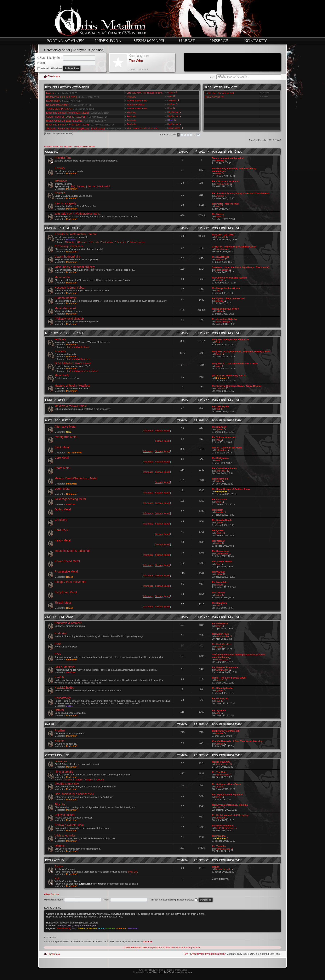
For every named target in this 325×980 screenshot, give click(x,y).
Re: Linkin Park (220, 634)
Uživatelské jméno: (50, 58)
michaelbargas (223, 849)
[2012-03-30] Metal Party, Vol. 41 (229, 376)
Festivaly (131, 97)
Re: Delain (218, 510)
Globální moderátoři (87, 928)
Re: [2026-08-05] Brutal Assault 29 (230, 340)
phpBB (152, 970)
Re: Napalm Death (222, 520)
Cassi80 (219, 744)
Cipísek (219, 429)
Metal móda (62, 277)
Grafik (101, 928)
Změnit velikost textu (212, 77)
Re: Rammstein (220, 551)
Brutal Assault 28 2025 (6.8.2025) (65, 121)
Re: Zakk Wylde (220, 406)
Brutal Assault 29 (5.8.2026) (62, 97)
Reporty (95, 242)
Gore (69, 432)
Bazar (50, 724)
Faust (218, 354)
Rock (58, 654)
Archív (59, 866)
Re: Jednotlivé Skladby (224, 319)
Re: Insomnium (220, 479)
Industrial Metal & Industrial (72, 551)
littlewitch (71, 484)
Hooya (70, 577)
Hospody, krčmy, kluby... (70, 288)
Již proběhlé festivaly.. (79, 347)
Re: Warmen (219, 572)
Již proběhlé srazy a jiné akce (83, 371)
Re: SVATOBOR (220, 257)
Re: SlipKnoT (219, 427)
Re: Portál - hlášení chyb (225, 204)
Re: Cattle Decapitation (224, 468)
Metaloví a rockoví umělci (71, 406)
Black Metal (62, 447)
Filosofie (60, 804)
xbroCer (148, 941)
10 (198, 135)
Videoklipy (108, 242)
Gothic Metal (63, 509)
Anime (89, 780)
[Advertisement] (232, 63)
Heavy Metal (63, 540)
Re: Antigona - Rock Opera (227, 784)
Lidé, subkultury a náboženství (74, 794)
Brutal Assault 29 (214, 97)
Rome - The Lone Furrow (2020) (229, 678)
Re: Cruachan (219, 499)
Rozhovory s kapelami (69, 246)
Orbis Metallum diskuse (63, 228)
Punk (58, 644)
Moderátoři (72, 174)
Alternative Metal (65, 427)
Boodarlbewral (222, 869)
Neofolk (59, 677)
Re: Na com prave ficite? (225, 309)
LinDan (172, 104)
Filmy (69, 780)
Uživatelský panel (57, 50)
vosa (218, 206)
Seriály (79, 780)
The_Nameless (74, 453)
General (52, 152)
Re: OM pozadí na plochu (226, 181)
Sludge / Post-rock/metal (70, 582)
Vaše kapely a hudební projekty (143, 128)
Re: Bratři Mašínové (223, 826)
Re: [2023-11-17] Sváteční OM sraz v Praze (235, 364)
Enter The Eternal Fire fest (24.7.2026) (67, 113)
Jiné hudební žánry (59, 617)
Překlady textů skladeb (69, 319)
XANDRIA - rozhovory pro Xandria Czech (234, 247)
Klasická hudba (64, 688)
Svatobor (172, 101)
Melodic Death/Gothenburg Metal (76, 478)
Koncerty (121, 242)
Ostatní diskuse (57, 755)
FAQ (73, 186)
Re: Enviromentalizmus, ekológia (230, 805)
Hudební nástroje (66, 298)
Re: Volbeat (218, 541)
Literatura (61, 761)
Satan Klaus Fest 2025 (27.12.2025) (66, 117)
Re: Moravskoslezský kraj (226, 288)
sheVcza (220, 161)
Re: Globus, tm (220, 698)
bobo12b (220, 680)
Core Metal (62, 458)
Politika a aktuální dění (69, 825)
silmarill (219, 280)
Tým (186, 954)
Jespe (69, 706)
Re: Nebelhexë (220, 623)
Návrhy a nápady (65, 203)
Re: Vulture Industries (224, 437)
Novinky (60, 168)
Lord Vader (221, 471)
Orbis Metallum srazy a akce (73, 363)
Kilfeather (220, 818)
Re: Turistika (219, 846)
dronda (219, 301)
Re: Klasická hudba (223, 688)
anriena (219, 787)
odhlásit (98, 50)
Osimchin (220, 838)
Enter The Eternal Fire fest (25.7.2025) (67, 125)
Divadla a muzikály (67, 784)
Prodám (60, 730)
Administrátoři (63, 928)
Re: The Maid (219, 772)
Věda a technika (65, 835)
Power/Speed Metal (67, 561)
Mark (218, 409)
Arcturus (219, 196)
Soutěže (60, 193)
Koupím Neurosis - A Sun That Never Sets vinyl (238, 741)
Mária (218, 174)
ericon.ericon (174, 128)
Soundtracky (63, 698)
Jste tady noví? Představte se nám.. (145, 93)
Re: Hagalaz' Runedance (225, 667)
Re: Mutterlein (220, 582)
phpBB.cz (153, 972)
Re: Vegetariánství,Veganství (228, 794)
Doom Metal (62, 489)
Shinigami (221, 378)
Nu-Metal (60, 633)
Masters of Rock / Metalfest (72, 386)
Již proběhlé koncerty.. (79, 359)
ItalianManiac (222, 249)
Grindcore (61, 520)
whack (218, 807)
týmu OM (133, 872)
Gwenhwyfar (221, 554)
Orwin (218, 502)
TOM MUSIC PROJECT (59, 109)
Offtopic (59, 846)
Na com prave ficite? (58, 105)
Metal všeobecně (135, 105)
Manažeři (110, 928)
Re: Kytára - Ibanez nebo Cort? (229, 298)
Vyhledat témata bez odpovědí (58, 147)
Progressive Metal (66, 571)
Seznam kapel (162, 430)
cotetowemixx (222, 636)
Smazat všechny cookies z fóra (207, 954)
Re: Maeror (218, 214)
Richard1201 (222, 659)
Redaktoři (71, 240)
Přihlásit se (52, 894)
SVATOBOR (53, 101)
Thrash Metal (63, 603)
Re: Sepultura (219, 603)
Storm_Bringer (223, 322)
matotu (172, 93)
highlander (173, 112)
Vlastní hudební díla (137, 101)
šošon (218, 481)
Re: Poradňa (219, 836)
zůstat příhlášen (50, 68)
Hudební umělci (57, 400)
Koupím (59, 741)
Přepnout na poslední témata (59, 133)
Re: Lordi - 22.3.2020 (223, 235)
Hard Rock (61, 530)
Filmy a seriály (64, 772)
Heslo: (42, 63)
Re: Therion (218, 593)
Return (216, 867)
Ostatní (59, 710)
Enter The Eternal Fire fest (219, 93)
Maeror (50, 93)
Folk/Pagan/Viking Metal (70, 499)
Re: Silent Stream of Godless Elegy (231, 489)
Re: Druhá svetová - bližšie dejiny (230, 815)
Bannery (81, 186)
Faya (218, 701)
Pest (170, 97)
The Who (136, 61)
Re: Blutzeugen (220, 458)
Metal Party (62, 375)
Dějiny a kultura (65, 815)
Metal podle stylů (59, 420)
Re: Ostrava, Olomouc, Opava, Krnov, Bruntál (237, 386)
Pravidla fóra (63, 158)
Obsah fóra (54, 76)
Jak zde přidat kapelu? (99, 186)
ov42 (218, 291)
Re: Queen (218, 530)
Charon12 (220, 237)
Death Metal (62, 468)
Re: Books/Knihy (221, 762)
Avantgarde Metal (66, 437)
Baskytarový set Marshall (226, 731)
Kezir (171, 120)
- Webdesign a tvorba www (175, 972)
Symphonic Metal (66, 592)
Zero (218, 564)
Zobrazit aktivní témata (84, 147)
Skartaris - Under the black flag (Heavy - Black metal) (76, 129)
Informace (61, 181)
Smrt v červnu (222, 764)
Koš (57, 878)
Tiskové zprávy (137, 242)
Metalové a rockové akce (65, 333)
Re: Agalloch (219, 710)
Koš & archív (55, 860)
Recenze (83, 242)
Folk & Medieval (65, 667)
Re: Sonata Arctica (222, 562)
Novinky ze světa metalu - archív (75, 234)
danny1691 (221, 492)
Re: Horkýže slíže (221, 644)
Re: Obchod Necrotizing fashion (229, 278)
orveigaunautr (222, 184)
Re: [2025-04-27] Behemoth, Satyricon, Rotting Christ (241, 352)
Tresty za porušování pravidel (228, 158)
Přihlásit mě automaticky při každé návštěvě (174, 900)
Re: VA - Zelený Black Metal (227, 448)
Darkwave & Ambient (68, 623)
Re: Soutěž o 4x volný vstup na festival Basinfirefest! (241, 193)
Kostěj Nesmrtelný (224, 828)
